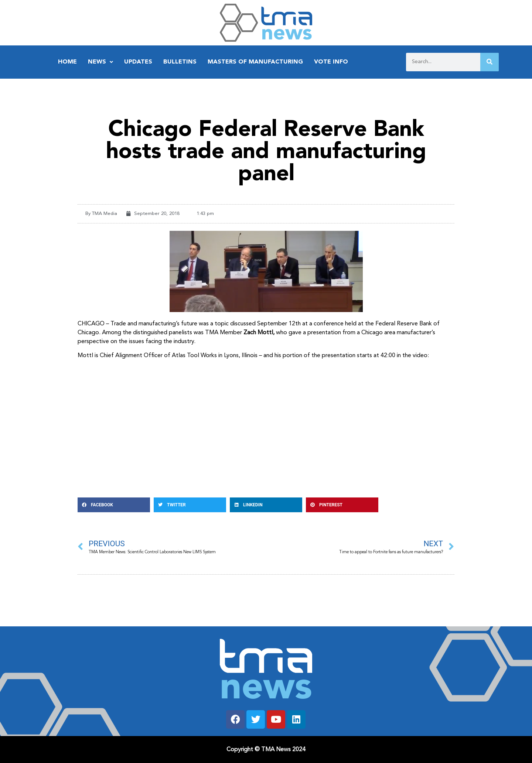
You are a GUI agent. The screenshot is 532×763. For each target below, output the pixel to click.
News (100, 62)
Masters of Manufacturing (255, 62)
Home (67, 62)
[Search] (490, 62)
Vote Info (331, 62)
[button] (114, 505)
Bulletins (180, 62)
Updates (138, 62)
